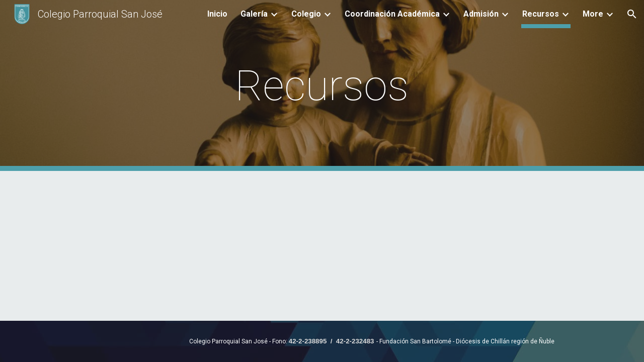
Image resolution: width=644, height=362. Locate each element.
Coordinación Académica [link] (392, 14)
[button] (632, 14)
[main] (322, 86)
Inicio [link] (217, 14)
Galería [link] (254, 14)
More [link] (593, 14)
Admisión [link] (481, 14)
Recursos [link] (541, 14)
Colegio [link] (306, 14)
